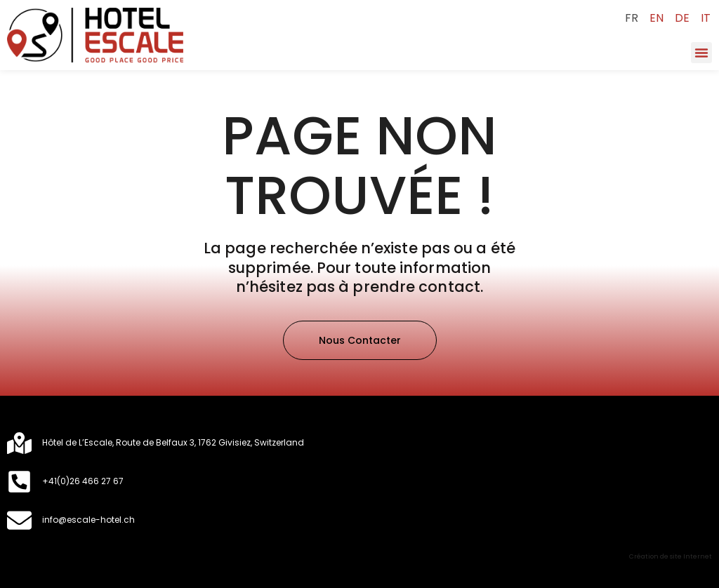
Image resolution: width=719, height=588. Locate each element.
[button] (701, 53)
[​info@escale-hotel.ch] (19, 520)
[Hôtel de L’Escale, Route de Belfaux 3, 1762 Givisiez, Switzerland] (19, 443)
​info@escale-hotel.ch (88, 520)
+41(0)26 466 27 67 (83, 481)
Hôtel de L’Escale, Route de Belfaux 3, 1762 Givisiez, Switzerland (173, 442)
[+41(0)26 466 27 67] (19, 482)
